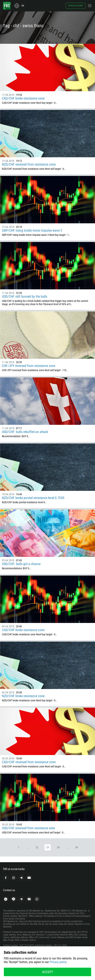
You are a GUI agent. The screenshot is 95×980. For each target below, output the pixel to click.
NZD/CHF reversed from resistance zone (29, 164)
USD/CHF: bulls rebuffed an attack (25, 432)
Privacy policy (58, 962)
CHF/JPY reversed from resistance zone (29, 366)
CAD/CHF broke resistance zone (23, 98)
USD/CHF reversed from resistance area (28, 828)
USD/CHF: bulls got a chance (21, 564)
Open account (76, 6)
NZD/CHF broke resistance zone (23, 696)
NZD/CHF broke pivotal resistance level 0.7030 (33, 498)
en (23, 6)
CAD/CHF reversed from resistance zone (29, 762)
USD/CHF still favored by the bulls (25, 296)
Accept (48, 972)
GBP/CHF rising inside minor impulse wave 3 (32, 230)
